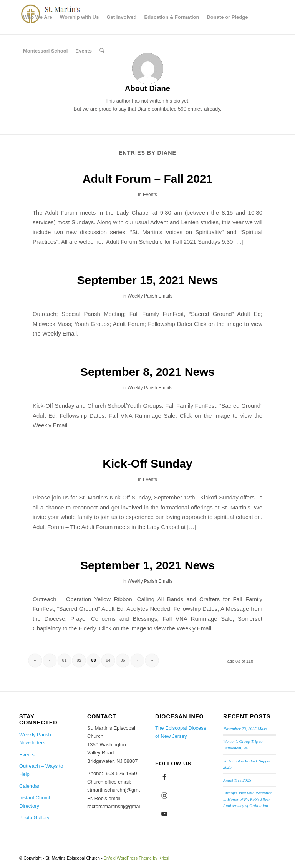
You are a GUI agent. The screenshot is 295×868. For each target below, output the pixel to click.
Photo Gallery (34, 818)
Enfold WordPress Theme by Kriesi (137, 858)
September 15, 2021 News (148, 280)
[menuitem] (38, 17)
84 (108, 660)
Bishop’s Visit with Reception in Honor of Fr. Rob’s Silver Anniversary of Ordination (248, 799)
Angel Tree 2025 (237, 780)
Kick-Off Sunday (147, 464)
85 (123, 660)
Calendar (29, 786)
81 (64, 660)
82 (79, 660)
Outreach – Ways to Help (41, 770)
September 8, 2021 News (147, 372)
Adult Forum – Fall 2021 (147, 179)
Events (150, 195)
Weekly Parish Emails (150, 296)
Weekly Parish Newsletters (35, 739)
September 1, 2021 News (147, 565)
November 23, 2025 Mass (245, 729)
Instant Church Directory (36, 802)
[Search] (102, 51)
